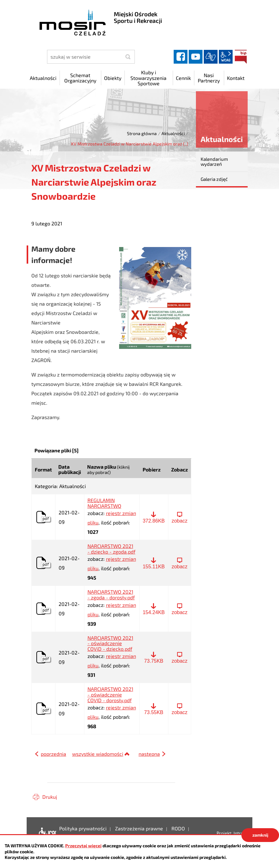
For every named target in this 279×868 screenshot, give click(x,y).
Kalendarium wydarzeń (214, 162)
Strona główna (142, 133)
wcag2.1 (226, 57)
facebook (181, 57)
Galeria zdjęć (214, 179)
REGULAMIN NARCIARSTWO (104, 503)
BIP (241, 57)
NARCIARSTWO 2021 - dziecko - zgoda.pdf (111, 549)
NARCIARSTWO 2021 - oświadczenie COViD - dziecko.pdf (110, 643)
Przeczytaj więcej (83, 846)
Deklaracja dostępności (46, 833)
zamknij (260, 835)
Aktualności (173, 133)
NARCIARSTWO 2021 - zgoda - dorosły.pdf (111, 594)
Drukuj (50, 797)
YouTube (196, 57)
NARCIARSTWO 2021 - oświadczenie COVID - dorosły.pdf (110, 694)
